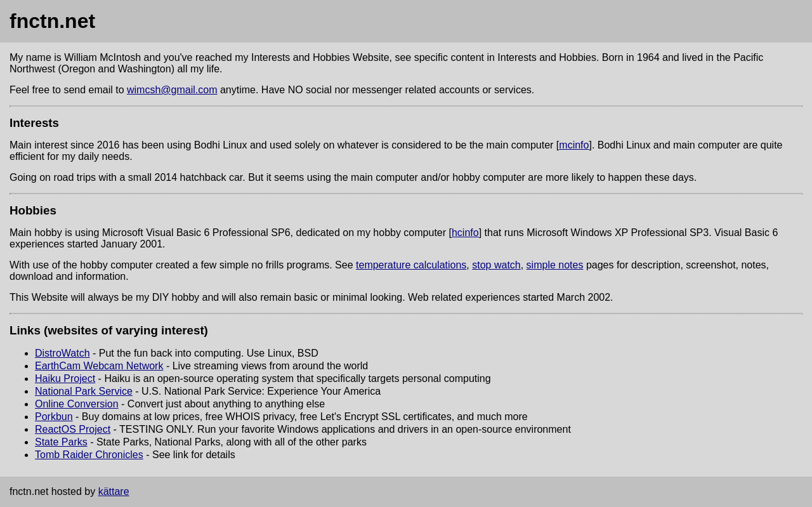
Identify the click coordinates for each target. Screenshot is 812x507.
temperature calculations (411, 265)
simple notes (555, 265)
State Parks (61, 442)
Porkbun (54, 417)
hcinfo (465, 233)
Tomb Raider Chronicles (89, 455)
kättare (114, 491)
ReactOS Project (73, 429)
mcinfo (574, 145)
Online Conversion (77, 404)
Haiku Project (65, 379)
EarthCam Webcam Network (99, 366)
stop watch (496, 265)
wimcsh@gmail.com (172, 90)
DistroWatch (62, 353)
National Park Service (84, 391)
